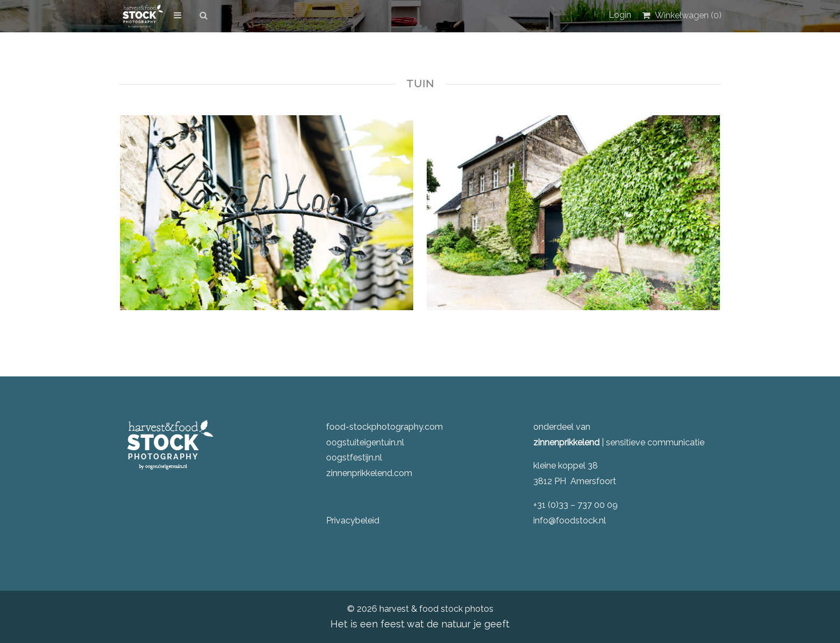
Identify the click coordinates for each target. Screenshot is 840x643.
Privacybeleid (353, 520)
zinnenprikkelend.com (369, 473)
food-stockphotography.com (384, 427)
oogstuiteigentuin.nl (365, 442)
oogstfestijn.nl (354, 457)
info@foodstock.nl (570, 520)
